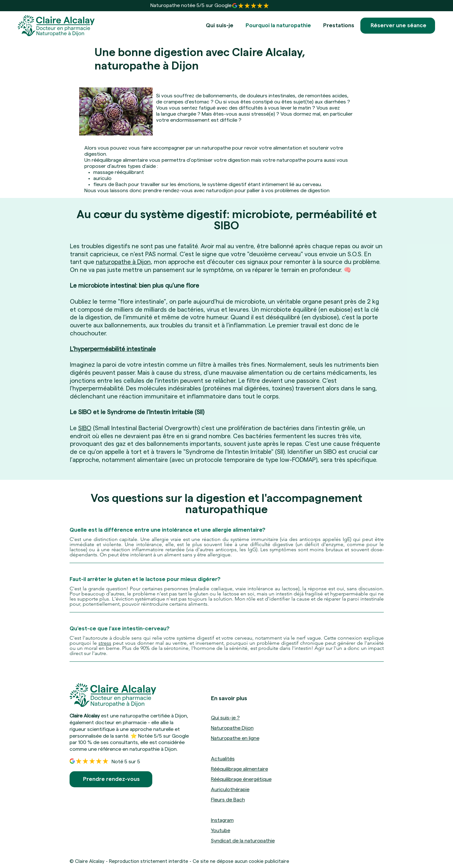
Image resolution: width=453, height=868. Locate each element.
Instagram (222, 820)
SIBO (85, 428)
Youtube (221, 831)
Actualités (223, 759)
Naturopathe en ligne (235, 738)
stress (105, 643)
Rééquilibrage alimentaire (239, 769)
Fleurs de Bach (228, 800)
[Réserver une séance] (398, 26)
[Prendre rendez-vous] (111, 779)
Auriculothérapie (230, 790)
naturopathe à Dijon (123, 262)
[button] (339, 26)
